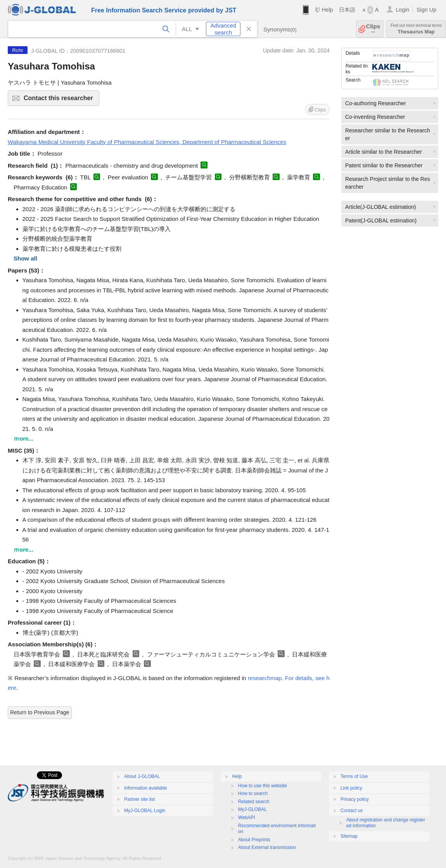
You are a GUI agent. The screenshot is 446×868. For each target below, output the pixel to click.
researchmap (265, 678)
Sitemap (349, 836)
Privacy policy (355, 799)
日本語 (347, 10)
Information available (146, 788)
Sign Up (426, 10)
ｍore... (23, 438)
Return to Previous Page (40, 712)
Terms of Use (354, 776)
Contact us (352, 811)
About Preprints (254, 840)
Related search (254, 802)
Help (327, 10)
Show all (25, 258)
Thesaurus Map (416, 29)
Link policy (351, 788)
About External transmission (267, 847)
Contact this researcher (60, 100)
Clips (373, 29)
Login (402, 10)
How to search (253, 793)
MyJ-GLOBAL (252, 809)
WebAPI (247, 818)
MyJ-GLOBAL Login (145, 811)
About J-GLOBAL (142, 776)
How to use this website (263, 786)
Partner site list (139, 799)
